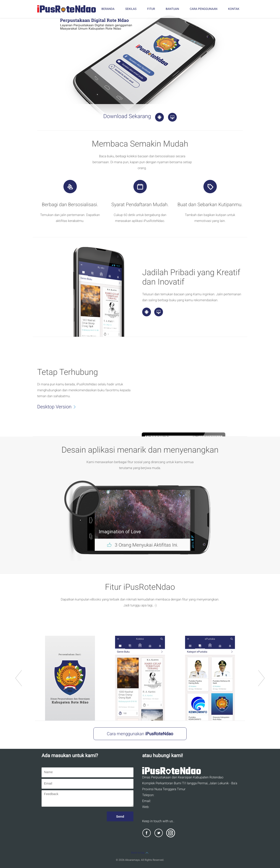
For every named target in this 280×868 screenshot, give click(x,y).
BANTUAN (172, 9)
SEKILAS (131, 9)
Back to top (140, 853)
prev (19, 678)
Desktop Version (59, 407)
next (261, 678)
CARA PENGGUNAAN (203, 9)
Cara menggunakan (140, 734)
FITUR (151, 9)
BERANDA (108, 9)
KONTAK (234, 9)
